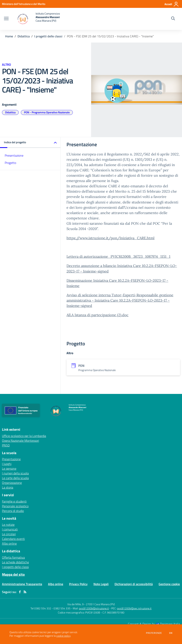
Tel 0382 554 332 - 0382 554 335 (50, 608)
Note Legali (101, 584)
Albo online (9, 543)
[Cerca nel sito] (173, 19)
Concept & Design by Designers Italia (154, 624)
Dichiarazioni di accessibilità (134, 584)
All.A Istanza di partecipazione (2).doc (97, 315)
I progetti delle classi (48, 36)
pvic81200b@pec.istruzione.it (134, 608)
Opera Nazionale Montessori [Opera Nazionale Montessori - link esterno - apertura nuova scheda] (20, 441)
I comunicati (10, 529)
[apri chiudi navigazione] (6, 19)
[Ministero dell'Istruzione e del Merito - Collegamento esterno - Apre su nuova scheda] (24, 4)
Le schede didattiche (15, 562)
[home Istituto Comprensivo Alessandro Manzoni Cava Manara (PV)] (36, 19)
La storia (8, 487)
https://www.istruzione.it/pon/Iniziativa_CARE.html (110, 238)
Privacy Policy (78, 584)
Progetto (10, 163)
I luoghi (7, 464)
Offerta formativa (13, 557)
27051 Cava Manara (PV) (100, 604)
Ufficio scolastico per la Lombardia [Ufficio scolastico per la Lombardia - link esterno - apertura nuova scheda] (24, 436)
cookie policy (63, 636)
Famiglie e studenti (14, 501)
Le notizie (8, 525)
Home (9, 36)
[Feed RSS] (25, 592)
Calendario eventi (13, 539)
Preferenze (154, 633)
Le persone (9, 468)
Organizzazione (12, 483)
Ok (171, 633)
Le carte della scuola (15, 478)
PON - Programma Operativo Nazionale (47, 112)
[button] (30, 143)
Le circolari (9, 534)
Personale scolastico (15, 506)
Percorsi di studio (13, 511)
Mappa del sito (13, 574)
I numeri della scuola (15, 473)
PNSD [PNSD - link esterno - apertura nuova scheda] (6, 445)
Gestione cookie (169, 584)
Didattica (24, 36)
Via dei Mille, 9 (75, 604)
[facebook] (20, 592)
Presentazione (14, 155)
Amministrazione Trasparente (22, 584)
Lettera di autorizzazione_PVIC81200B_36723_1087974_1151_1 (118, 256)
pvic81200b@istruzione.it (94, 608)
